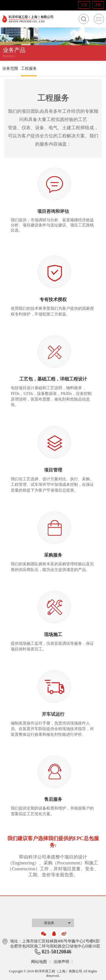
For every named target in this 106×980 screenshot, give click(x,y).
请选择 (49, 923)
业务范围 (10, 69)
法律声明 (61, 962)
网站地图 (39, 962)
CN (84, 5)
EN (98, 5)
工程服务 (29, 69)
